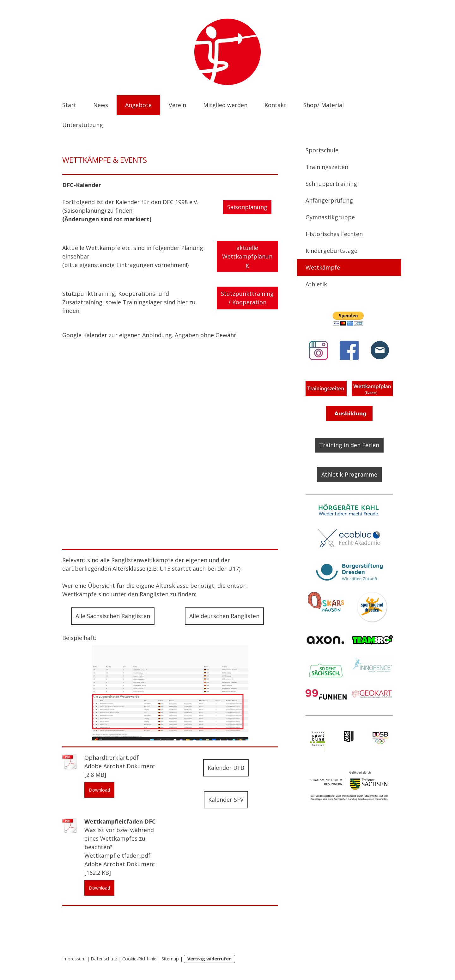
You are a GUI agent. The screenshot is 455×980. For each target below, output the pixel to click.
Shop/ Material (324, 105)
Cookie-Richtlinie (139, 959)
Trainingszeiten (327, 167)
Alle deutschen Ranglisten (224, 616)
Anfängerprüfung (329, 200)
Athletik (316, 284)
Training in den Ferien (349, 445)
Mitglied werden (225, 105)
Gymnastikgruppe (330, 217)
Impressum (74, 959)
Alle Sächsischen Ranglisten (113, 616)
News (101, 105)
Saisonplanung (247, 207)
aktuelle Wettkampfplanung (247, 256)
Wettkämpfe (323, 267)
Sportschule (322, 150)
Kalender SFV (226, 800)
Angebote (138, 105)
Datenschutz (104, 959)
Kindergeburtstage (331, 251)
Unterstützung (83, 125)
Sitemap (170, 959)
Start (69, 105)
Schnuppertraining (331, 184)
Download (99, 790)
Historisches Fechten (334, 234)
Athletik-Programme (349, 474)
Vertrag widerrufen (209, 959)
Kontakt (275, 105)
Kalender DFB (226, 768)
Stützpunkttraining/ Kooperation (247, 298)
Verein (177, 105)
